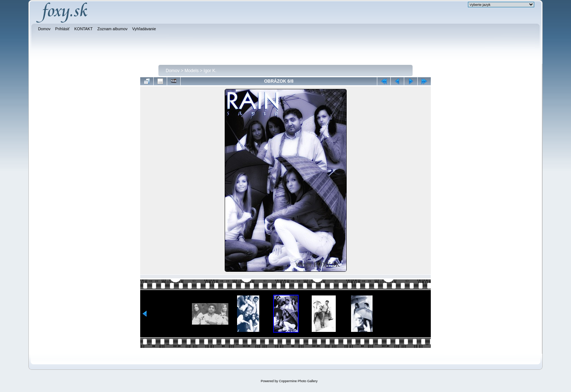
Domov (173, 71)
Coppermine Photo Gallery (298, 381)
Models (192, 71)
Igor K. (210, 71)
